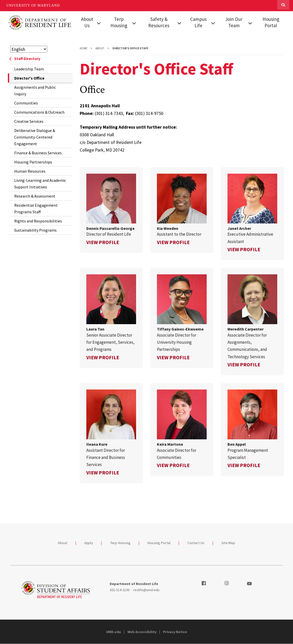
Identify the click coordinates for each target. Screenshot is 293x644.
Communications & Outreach (39, 112)
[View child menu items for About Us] (99, 23)
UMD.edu (113, 632)
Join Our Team (234, 22)
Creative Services (29, 121)
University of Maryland (33, 5)
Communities (26, 103)
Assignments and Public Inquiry (35, 91)
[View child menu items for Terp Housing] (134, 23)
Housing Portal (271, 22)
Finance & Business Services (38, 153)
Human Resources (30, 171)
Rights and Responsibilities (38, 221)
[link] (111, 210)
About (100, 48)
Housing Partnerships (33, 162)
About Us (87, 22)
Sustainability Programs (35, 230)
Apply (89, 543)
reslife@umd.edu (146, 590)
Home (84, 48)
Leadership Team (29, 69)
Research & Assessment (35, 196)
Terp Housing (119, 22)
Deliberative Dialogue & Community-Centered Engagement (35, 137)
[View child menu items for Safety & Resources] (179, 23)
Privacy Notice (175, 632)
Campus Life (198, 22)
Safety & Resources (159, 22)
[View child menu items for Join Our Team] (250, 23)
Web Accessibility (142, 632)
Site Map (228, 543)
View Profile (103, 242)
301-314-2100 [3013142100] (120, 590)
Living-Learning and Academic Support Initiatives (40, 184)
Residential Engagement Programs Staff (36, 208)
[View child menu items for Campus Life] (213, 23)
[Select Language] (29, 49)
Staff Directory (25, 59)
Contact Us (196, 543)
